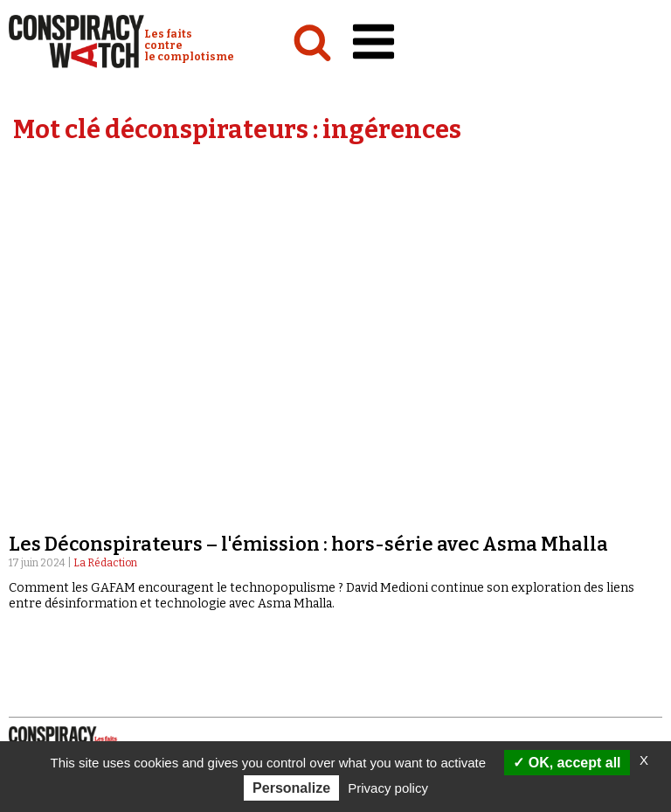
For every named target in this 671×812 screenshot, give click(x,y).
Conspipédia (47, 532)
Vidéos (357, 465)
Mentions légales (75, 642)
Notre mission (62, 591)
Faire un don (399, 642)
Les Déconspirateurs (400, 532)
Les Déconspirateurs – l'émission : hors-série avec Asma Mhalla (308, 217)
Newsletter (383, 626)
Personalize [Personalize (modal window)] (291, 788)
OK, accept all (567, 763)
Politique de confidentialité (109, 658)
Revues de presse (389, 549)
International (53, 499)
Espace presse (388, 609)
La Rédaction (105, 236)
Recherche (402, 575)
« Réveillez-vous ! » (393, 516)
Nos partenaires (70, 625)
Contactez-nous (396, 592)
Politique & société (66, 482)
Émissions (367, 482)
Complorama (378, 499)
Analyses (40, 465)
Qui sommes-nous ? (74, 574)
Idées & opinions (61, 516)
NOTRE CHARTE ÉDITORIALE (96, 608)
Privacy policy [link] (388, 788)
